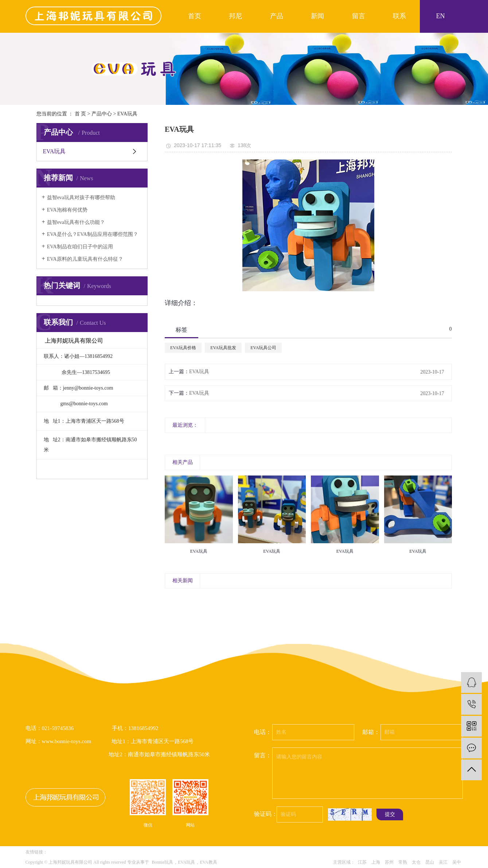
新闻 (317, 16)
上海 (376, 862)
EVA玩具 (127, 114)
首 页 (81, 114)
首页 (195, 16)
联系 (399, 16)
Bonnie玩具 (163, 862)
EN (440, 16)
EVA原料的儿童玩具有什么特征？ (85, 259)
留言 (359, 16)
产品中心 (102, 114)
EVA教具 (208, 862)
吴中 (457, 862)
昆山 (430, 862)
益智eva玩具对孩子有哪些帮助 (81, 198)
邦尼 (235, 16)
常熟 (403, 862)
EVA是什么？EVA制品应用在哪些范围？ (93, 234)
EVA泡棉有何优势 (67, 210)
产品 (277, 16)
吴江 (443, 862)
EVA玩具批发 (223, 348)
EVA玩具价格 (183, 348)
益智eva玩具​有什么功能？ (76, 222)
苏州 (389, 862)
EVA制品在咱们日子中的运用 (80, 247)
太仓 (416, 862)
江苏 (362, 862)
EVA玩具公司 (263, 348)
